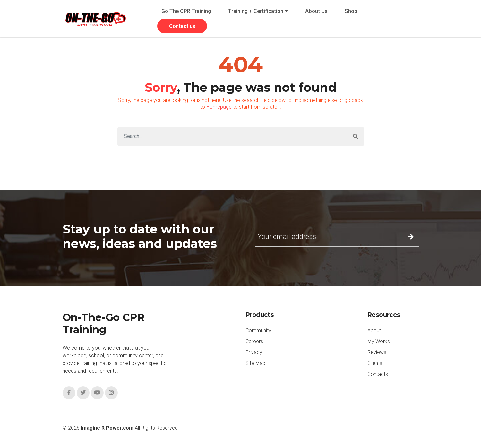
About (374, 330)
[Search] (232, 136)
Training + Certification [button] (256, 11)
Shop (351, 11)
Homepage (219, 107)
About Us (316, 11)
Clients (375, 363)
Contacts (378, 374)
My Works (379, 341)
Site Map (255, 363)
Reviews (377, 352)
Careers (254, 341)
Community (258, 330)
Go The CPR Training (186, 11)
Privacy (254, 352)
